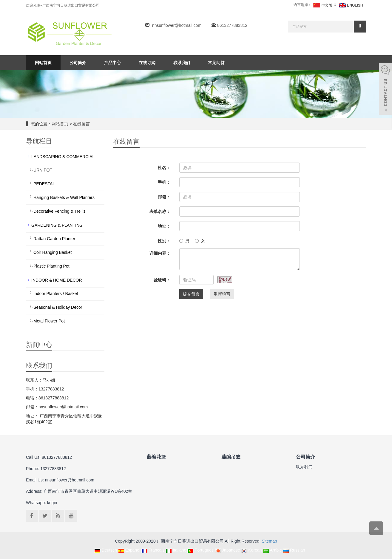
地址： (164, 226)
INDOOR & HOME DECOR (57, 280)
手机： (164, 182)
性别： (164, 241)
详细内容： (160, 253)
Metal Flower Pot (49, 321)
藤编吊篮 (231, 457)
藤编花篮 (156, 457)
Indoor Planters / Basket (56, 294)
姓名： (164, 168)
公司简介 (78, 63)
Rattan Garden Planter (54, 239)
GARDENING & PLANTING (57, 225)
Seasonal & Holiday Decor (58, 307)
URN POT (43, 170)
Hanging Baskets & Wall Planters (64, 197)
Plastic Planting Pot (51, 266)
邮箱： (164, 197)
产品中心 (112, 63)
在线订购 (147, 63)
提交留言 (191, 294)
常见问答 (216, 63)
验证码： (162, 280)
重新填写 (222, 294)
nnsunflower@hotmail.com (177, 25)
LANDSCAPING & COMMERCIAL (63, 157)
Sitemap (269, 541)
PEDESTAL (44, 184)
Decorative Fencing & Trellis (59, 211)
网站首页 (43, 63)
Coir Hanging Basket (53, 252)
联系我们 (182, 63)
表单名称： (160, 211)
